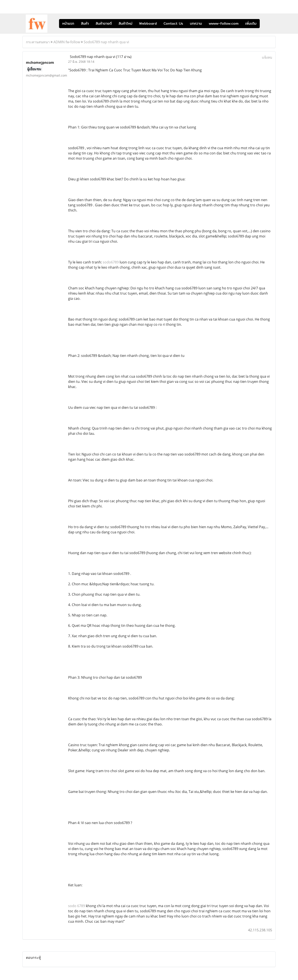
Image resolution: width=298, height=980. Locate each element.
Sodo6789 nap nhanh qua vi (106, 42)
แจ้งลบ (267, 57)
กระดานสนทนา (38, 42)
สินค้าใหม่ (125, 23)
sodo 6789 (77, 906)
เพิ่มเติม (251, 23)
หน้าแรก (68, 23)
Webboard (148, 23)
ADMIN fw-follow (67, 42)
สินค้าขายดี (104, 23)
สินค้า (85, 23)
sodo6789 (111, 262)
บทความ (196, 23)
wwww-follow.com (224, 23)
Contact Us (173, 23)
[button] (266, 24)
